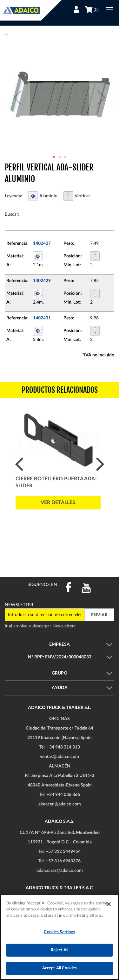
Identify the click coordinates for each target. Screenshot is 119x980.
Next (100, 464)
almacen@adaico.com (60, 804)
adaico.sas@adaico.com (60, 871)
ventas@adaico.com (60, 757)
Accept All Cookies (60, 968)
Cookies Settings (59, 932)
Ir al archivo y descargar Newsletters (40, 626)
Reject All (60, 950)
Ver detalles (58, 502)
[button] (17, 98)
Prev (19, 464)
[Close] (109, 904)
